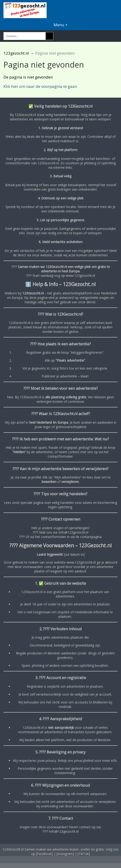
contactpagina (91, 537)
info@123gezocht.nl (73, 532)
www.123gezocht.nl (80, 276)
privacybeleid (84, 761)
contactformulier (60, 456)
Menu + (60, 25)
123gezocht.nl (16, 53)
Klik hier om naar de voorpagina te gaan (40, 86)
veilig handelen (63, 503)
